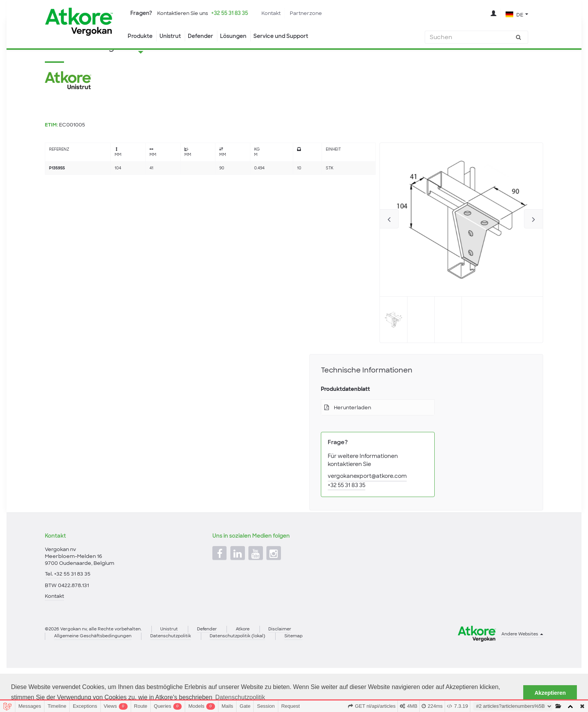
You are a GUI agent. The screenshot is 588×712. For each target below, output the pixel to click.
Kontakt (282, 13)
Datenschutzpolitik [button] (240, 697)
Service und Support (292, 36)
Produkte (140, 36)
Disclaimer (299, 671)
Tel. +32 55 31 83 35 (68, 613)
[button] (517, 15)
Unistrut (173, 36)
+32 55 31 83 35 (237, 13)
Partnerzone (319, 13)
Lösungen (241, 36)
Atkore (259, 671)
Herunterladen (355, 446)
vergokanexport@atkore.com (368, 515)
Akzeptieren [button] (550, 693)
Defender (205, 36)
